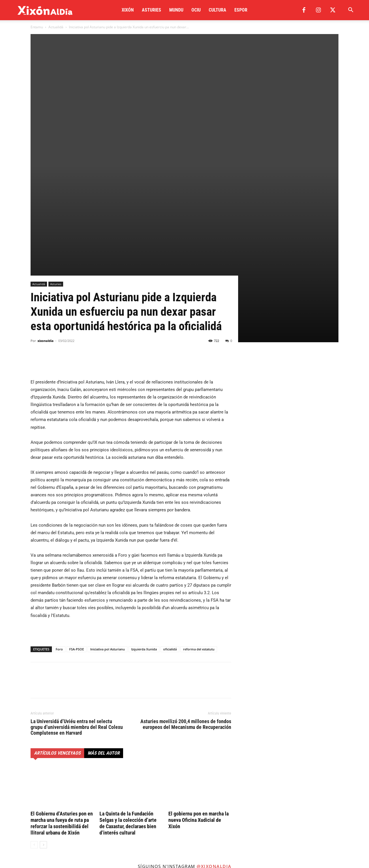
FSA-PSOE (77, 484)
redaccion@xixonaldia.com (64, 813)
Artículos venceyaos (57, 588)
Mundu (176, 10)
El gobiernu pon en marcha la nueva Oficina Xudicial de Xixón (198, 655)
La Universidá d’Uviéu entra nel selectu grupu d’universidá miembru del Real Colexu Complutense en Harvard (77, 562)
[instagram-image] (31, 739)
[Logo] (45, 10)
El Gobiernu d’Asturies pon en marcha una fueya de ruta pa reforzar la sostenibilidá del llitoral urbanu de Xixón (62, 658)
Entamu (37, 27)
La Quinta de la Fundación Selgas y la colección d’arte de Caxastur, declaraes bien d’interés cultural (128, 658)
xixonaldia (46, 176)
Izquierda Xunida (144, 484)
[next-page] (43, 680)
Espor (241, 10)
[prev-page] (34, 680)
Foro (59, 484)
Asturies (151, 10)
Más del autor (104, 588)
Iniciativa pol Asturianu (108, 484)
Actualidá (56, 27)
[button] (351, 11)
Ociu (196, 10)
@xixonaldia (214, 701)
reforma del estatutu (199, 484)
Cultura (218, 10)
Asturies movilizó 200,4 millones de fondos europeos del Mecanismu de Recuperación (186, 560)
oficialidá (170, 484)
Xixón (128, 10)
